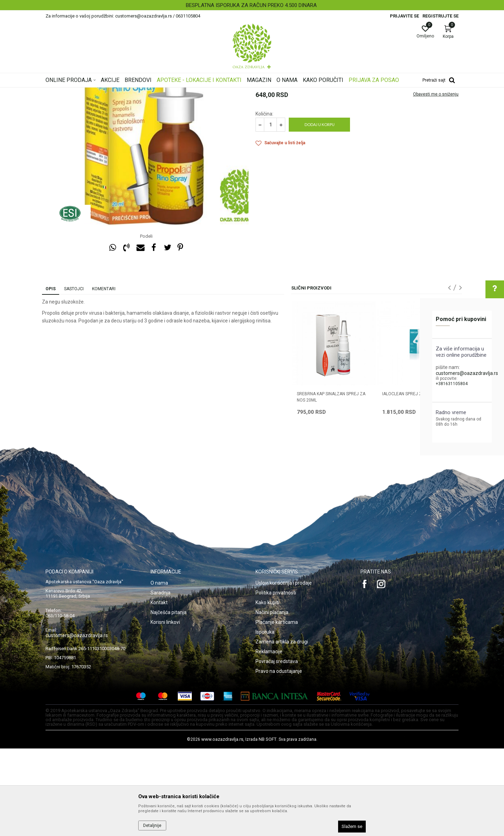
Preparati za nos (200, 92)
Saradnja (160, 680)
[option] (252, 5)
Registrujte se (440, 16)
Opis (51, 376)
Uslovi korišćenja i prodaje (284, 670)
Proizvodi (116, 92)
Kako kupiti (267, 690)
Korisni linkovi (165, 710)
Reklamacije (269, 739)
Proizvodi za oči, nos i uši (155, 92)
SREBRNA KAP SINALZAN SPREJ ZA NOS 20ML (331, 485)
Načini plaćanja (272, 700)
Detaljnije (152, 825)
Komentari (104, 376)
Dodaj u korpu (320, 212)
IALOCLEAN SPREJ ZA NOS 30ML (414, 481)
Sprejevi (229, 92)
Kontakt (159, 690)
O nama (159, 670)
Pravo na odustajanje (279, 759)
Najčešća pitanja (169, 700)
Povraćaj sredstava (277, 749)
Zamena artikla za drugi (282, 729)
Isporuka (265, 719)
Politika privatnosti (276, 680)
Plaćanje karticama (277, 710)
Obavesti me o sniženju (436, 182)
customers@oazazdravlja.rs (467, 373)
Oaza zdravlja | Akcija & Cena (74, 92)
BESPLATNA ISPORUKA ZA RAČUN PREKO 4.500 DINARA (251, 5)
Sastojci (74, 376)
